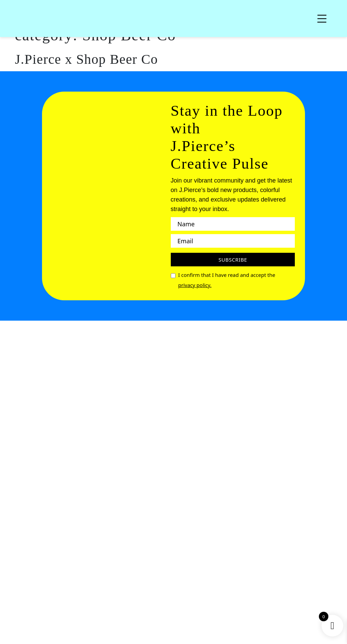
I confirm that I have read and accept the (227, 281)
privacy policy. (195, 285)
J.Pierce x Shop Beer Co (86, 59)
